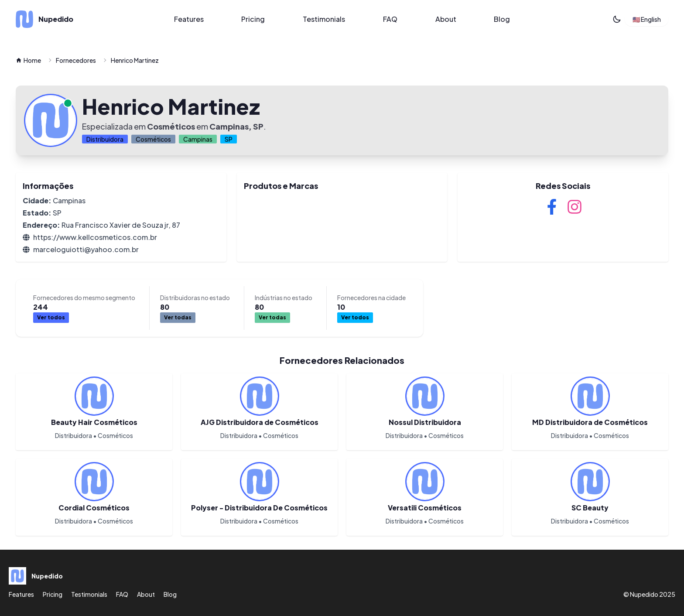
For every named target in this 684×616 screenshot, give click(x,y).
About (446, 19)
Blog (502, 19)
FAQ (390, 19)
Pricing (253, 19)
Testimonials (324, 19)
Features (189, 19)
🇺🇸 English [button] (647, 19)
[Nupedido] (81, 19)
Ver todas (178, 317)
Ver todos (51, 317)
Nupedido (644, 594)
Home (28, 60)
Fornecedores (76, 60)
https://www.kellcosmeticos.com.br (95, 237)
